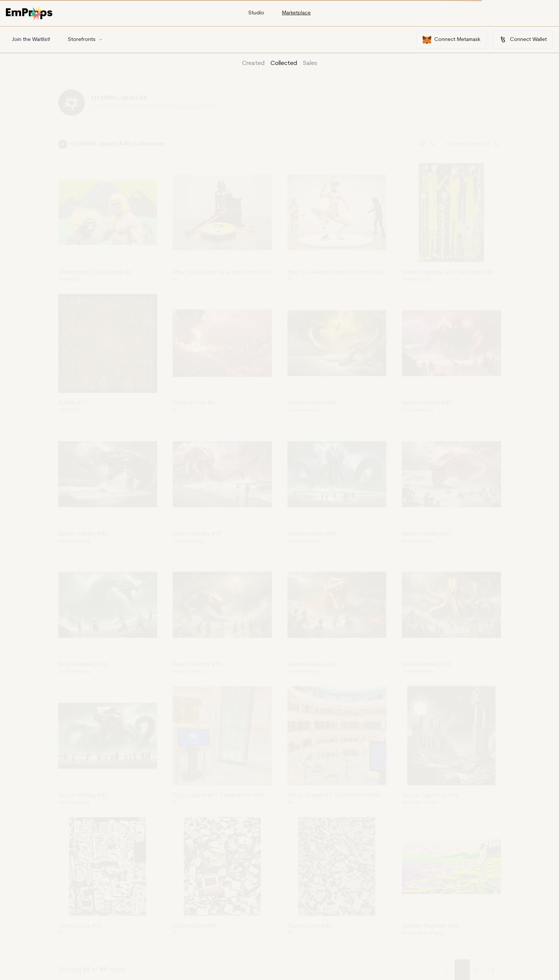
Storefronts (85, 40)
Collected (284, 63)
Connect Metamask (451, 40)
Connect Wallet (523, 39)
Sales (310, 63)
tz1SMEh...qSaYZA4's (102, 144)
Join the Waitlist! (31, 40)
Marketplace (296, 13)
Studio (256, 13)
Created (253, 63)
